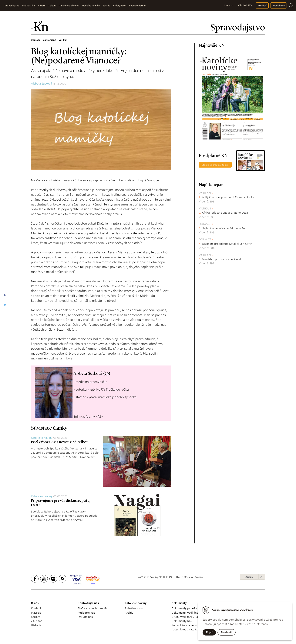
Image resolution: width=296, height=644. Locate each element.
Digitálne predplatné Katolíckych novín (227, 244)
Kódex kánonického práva (188, 625)
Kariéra (36, 617)
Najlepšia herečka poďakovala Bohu (225, 228)
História (36, 625)
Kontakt (36, 608)
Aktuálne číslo (134, 608)
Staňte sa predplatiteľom (215, 165)
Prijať (209, 632)
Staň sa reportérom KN (92, 608)
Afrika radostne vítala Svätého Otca (225, 213)
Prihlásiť (262, 6)
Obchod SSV (245, 5)
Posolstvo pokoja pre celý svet (221, 259)
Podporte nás (86, 613)
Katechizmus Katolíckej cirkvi (190, 629)
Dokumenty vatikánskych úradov (193, 613)
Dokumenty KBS (182, 621)
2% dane (37, 621)
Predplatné (279, 6)
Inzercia (228, 5)
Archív (249, 577)
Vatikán (205, 193)
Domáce (205, 224)
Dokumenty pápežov (185, 608)
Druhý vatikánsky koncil (187, 617)
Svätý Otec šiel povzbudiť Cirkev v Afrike (228, 197)
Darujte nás (85, 617)
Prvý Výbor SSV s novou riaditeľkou (60, 442)
